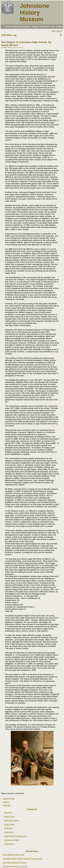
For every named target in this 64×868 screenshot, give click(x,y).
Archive (6, 802)
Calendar (7, 805)
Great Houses (9, 824)
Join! (53, 31)
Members (44, 27)
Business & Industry (12, 820)
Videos (60, 27)
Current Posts (9, 799)
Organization (9, 844)
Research (26, 27)
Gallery (35, 27)
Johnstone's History (12, 840)
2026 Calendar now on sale (13, 855)
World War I (9, 828)
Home (8, 27)
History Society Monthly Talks (15, 836)
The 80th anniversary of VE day (15, 866)
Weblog (16, 27)
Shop (53, 27)
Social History (9, 816)
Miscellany (8, 813)
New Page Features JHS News (15, 863)
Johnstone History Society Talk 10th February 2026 (22, 859)
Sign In (59, 31)
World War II (9, 832)
